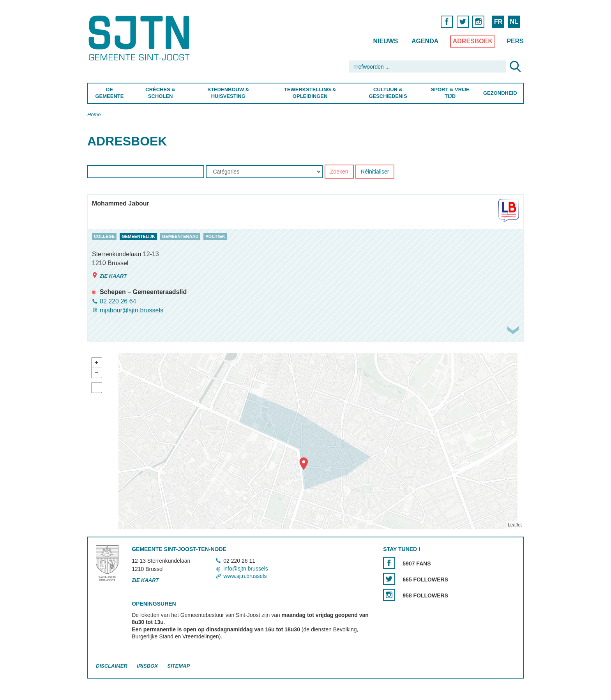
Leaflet (515, 525)
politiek (215, 236)
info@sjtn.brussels (246, 569)
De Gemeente (109, 93)
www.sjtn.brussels (245, 576)
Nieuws (385, 41)
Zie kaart (109, 276)
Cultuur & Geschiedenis (388, 93)
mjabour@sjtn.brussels (132, 310)
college (104, 236)
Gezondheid (500, 93)
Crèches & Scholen (160, 93)
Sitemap (178, 666)
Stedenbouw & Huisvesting (228, 93)
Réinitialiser (375, 172)
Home (94, 114)
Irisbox (147, 666)
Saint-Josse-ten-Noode (140, 38)
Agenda (425, 41)
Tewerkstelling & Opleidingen (310, 93)
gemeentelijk (138, 236)
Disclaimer (112, 666)
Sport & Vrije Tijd (450, 93)
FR (498, 22)
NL (514, 22)
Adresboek (473, 41)
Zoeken (339, 172)
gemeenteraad (180, 236)
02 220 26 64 (118, 301)
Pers (515, 41)
